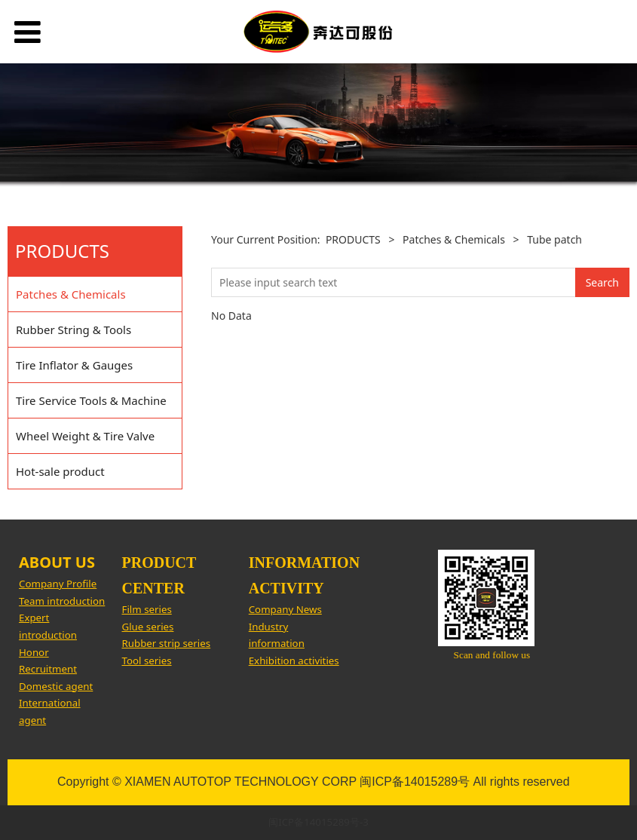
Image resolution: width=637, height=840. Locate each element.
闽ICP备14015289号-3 (318, 822)
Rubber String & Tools (73, 330)
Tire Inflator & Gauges (74, 365)
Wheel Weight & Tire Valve (85, 436)
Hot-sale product (60, 471)
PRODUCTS (353, 239)
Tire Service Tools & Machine (91, 400)
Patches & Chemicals (71, 294)
